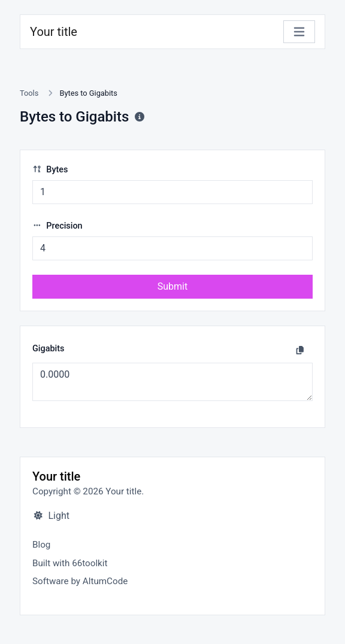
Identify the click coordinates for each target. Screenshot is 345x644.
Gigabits (48, 349)
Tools (29, 93)
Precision (57, 226)
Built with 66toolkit (70, 563)
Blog (41, 545)
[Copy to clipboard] (300, 350)
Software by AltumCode (80, 581)
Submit (172, 286)
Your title (54, 32)
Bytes (50, 170)
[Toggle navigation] (299, 32)
